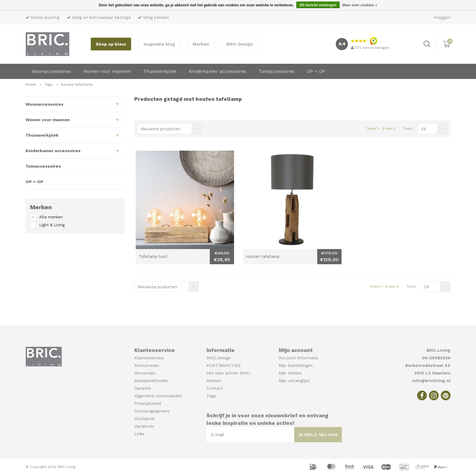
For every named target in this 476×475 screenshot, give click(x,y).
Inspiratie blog (159, 44)
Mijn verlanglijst (294, 381)
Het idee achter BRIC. (229, 373)
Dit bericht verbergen (318, 5)
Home (31, 84)
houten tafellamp (77, 84)
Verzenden (145, 373)
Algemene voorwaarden (158, 396)
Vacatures (144, 426)
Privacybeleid (148, 403)
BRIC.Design (240, 44)
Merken (201, 44)
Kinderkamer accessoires (218, 71)
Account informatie (298, 358)
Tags (49, 84)
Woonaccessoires (51, 71)
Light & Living (52, 225)
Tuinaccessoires (276, 71)
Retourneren (147, 365)
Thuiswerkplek (160, 71)
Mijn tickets (290, 373)
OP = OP (316, 71)
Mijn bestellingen (296, 365)
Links (139, 434)
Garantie (143, 388)
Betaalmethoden (151, 381)
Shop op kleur (111, 44)
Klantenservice (149, 358)
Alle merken (51, 217)
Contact (215, 388)
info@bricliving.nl (431, 381)
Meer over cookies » (360, 5)
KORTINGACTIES (224, 365)
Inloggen (442, 17)
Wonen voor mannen (107, 71)
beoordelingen (370, 48)
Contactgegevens (152, 411)
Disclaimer (145, 419)
